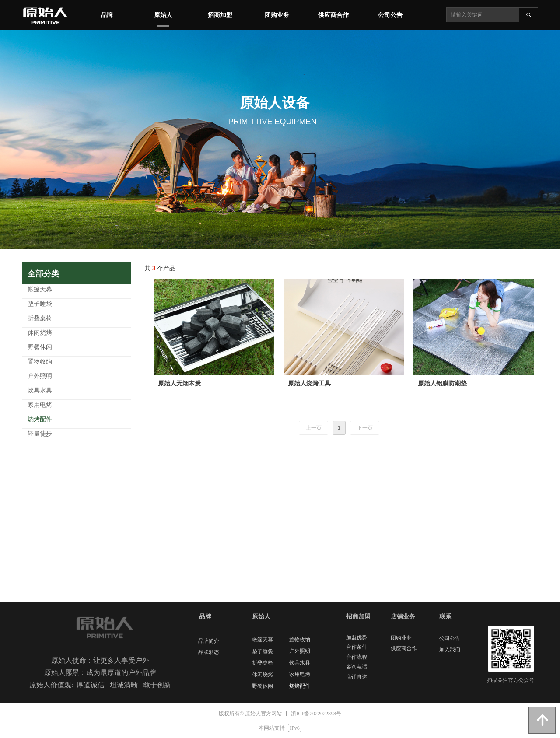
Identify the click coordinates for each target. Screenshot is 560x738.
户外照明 (300, 651)
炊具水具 (300, 663)
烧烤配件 (300, 686)
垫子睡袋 (262, 651)
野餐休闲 (262, 686)
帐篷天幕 (262, 640)
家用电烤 (300, 674)
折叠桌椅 (262, 663)
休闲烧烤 (262, 675)
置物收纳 (300, 640)
